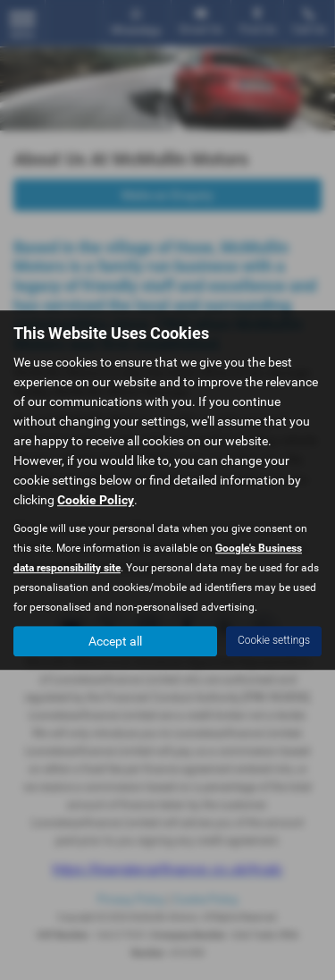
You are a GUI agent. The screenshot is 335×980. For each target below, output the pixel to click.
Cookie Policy (96, 500)
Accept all (115, 641)
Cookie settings (274, 640)
